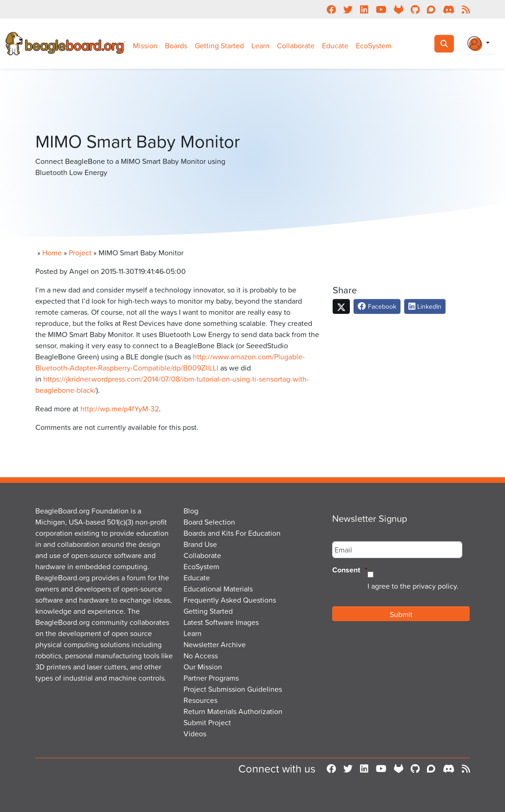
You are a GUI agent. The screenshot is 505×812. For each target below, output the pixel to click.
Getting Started (219, 45)
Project (80, 253)
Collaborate (296, 45)
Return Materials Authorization (233, 711)
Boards (176, 45)
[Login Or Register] (479, 44)
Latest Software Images (221, 622)
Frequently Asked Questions (230, 600)
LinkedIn (425, 306)
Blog (191, 511)
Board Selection (209, 522)
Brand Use (200, 544)
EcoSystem (374, 45)
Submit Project (207, 722)
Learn (260, 45)
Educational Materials (218, 589)
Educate (335, 45)
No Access (201, 656)
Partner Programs (211, 678)
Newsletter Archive (215, 644)
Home (52, 253)
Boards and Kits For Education (232, 533)
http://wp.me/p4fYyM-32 (120, 409)
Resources (200, 700)
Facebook (377, 306)
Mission (145, 45)
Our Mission (203, 667)
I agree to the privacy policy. (413, 586)
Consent (350, 570)
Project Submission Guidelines (233, 689)
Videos (195, 734)
